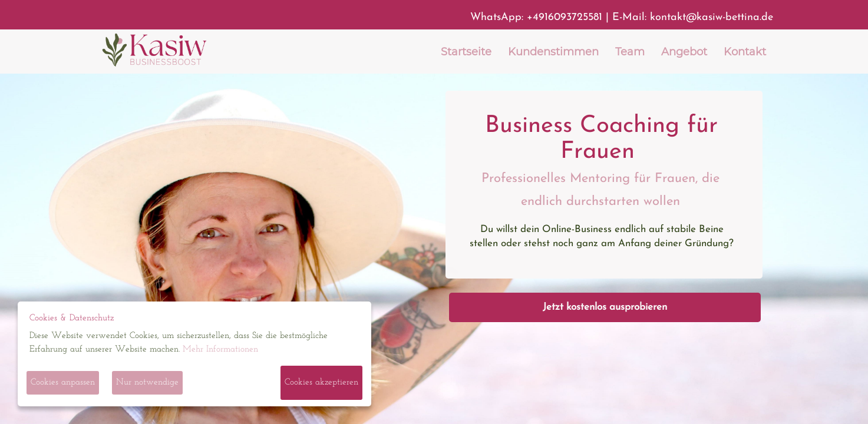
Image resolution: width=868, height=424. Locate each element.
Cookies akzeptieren (321, 382)
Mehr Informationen (220, 350)
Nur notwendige (147, 382)
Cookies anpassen (63, 382)
